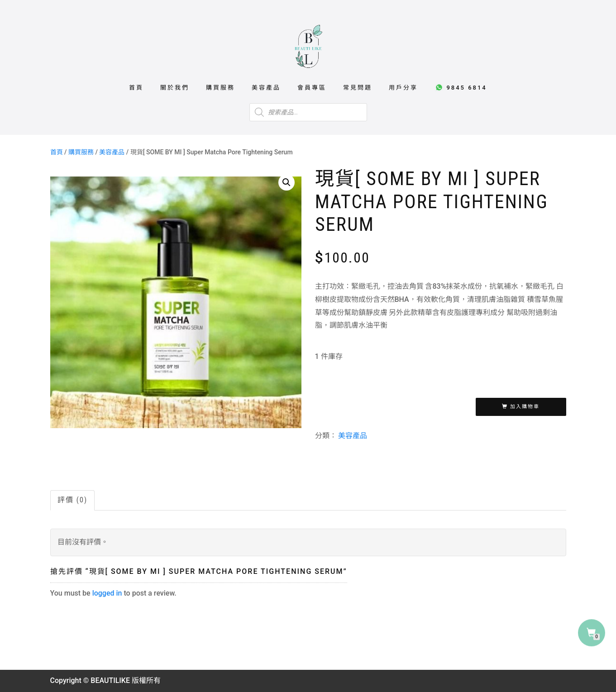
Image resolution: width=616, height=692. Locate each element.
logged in (107, 593)
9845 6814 (461, 87)
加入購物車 (525, 407)
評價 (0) (72, 500)
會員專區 (312, 88)
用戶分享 (403, 88)
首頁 (136, 88)
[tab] (73, 500)
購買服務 (220, 88)
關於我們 (175, 88)
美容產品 (266, 88)
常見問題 (358, 88)
